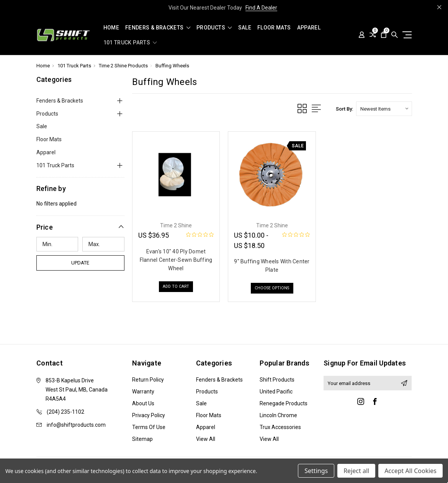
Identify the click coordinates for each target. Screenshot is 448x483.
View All (206, 439)
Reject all (356, 471)
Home (111, 28)
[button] (80, 227)
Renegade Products (284, 403)
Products (214, 28)
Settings (316, 471)
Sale (245, 28)
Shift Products (277, 380)
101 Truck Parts (130, 43)
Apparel (309, 28)
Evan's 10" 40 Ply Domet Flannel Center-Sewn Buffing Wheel (176, 260)
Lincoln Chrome (278, 415)
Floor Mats (274, 28)
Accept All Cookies (410, 471)
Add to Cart (176, 288)
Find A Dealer (261, 8)
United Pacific (276, 392)
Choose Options (272, 289)
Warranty (143, 392)
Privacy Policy (149, 415)
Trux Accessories (280, 427)
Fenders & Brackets (158, 28)
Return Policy (148, 380)
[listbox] (384, 109)
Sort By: (344, 109)
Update (80, 263)
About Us (143, 403)
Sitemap (142, 439)
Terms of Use (149, 427)
